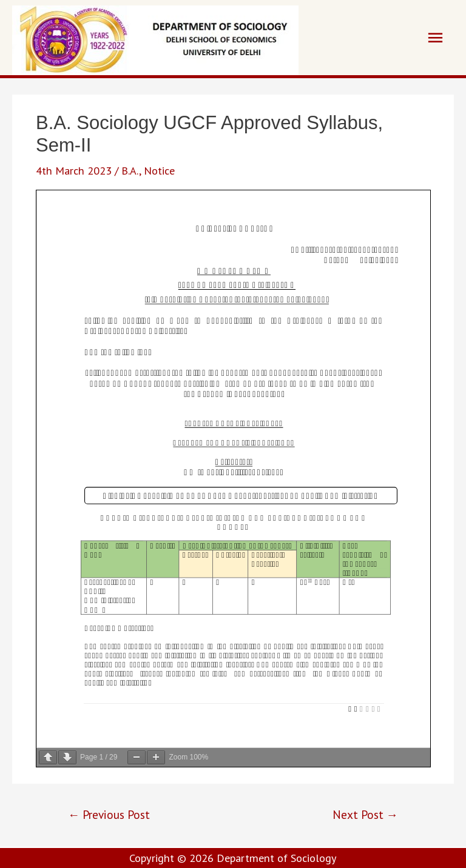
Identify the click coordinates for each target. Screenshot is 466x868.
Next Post (365, 814)
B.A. (130, 170)
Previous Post (109, 814)
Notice (159, 170)
